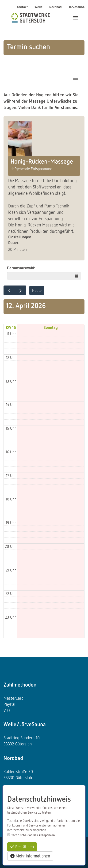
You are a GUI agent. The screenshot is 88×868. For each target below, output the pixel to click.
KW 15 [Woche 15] (11, 327)
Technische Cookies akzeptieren (33, 835)
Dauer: (14, 242)
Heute (37, 290)
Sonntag (51, 327)
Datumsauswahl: (21, 268)
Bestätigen (22, 847)
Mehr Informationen (30, 856)
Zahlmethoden (20, 684)
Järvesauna (77, 7)
